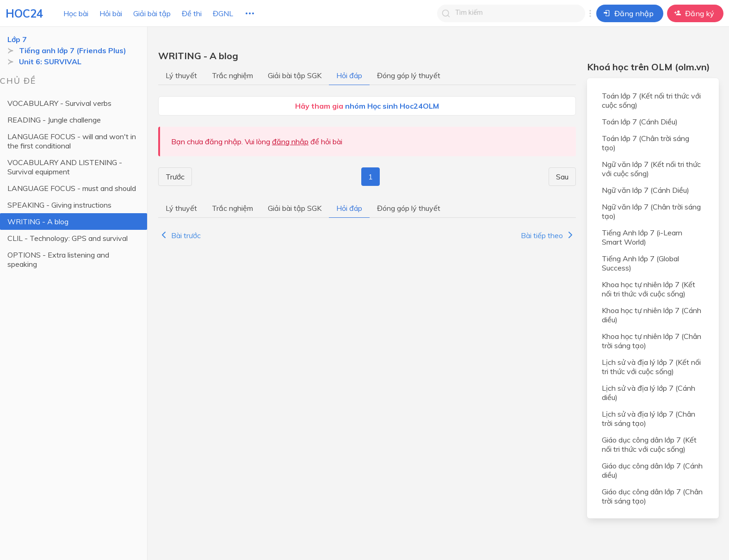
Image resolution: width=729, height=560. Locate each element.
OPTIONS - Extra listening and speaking (58, 259)
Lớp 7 (17, 39)
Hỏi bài (111, 13)
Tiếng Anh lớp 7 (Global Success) (640, 263)
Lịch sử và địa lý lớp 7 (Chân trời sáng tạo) (649, 418)
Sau (564, 177)
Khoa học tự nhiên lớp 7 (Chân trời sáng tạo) (652, 341)
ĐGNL (223, 13)
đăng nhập (290, 142)
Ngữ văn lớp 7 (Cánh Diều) (646, 190)
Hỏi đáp (349, 75)
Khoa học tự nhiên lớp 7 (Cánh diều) (652, 315)
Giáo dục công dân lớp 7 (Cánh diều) (652, 470)
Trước (174, 177)
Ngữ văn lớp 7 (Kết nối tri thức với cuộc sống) (651, 169)
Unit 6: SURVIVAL (50, 62)
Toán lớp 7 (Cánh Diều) (640, 122)
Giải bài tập (152, 13)
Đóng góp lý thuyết (409, 75)
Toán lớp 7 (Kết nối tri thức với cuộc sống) (651, 100)
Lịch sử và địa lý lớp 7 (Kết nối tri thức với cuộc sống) (651, 367)
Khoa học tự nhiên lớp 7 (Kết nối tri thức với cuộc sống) (649, 289)
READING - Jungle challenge (54, 120)
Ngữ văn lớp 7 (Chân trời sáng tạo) (651, 211)
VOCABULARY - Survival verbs (59, 103)
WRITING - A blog (38, 222)
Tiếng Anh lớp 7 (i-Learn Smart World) (642, 237)
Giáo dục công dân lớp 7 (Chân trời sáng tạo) (652, 496)
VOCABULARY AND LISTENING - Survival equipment (65, 167)
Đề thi (192, 13)
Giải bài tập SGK (295, 75)
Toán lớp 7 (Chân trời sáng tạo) (646, 143)
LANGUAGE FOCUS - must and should (72, 188)
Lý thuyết (181, 75)
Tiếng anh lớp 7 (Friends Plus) (73, 50)
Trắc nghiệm (232, 75)
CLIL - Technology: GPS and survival (68, 238)
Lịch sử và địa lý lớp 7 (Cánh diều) (649, 393)
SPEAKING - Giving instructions (59, 205)
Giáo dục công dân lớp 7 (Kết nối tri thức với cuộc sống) (649, 444)
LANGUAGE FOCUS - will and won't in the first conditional (72, 141)
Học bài (76, 13)
